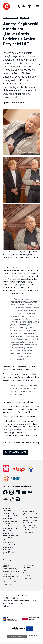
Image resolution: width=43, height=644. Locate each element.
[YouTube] (25, 492)
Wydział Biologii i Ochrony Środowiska (10, 515)
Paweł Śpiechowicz (16, 443)
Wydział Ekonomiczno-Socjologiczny (11, 522)
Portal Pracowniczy (10, 569)
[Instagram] (12, 492)
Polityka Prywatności (10, 582)
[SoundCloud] (6, 499)
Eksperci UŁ (7, 579)
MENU (37, 6)
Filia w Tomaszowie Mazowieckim (30, 521)
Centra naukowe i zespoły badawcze (30, 526)
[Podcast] (25, 499)
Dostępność (7, 584)
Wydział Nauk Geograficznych (9, 543)
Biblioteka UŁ (28, 530)
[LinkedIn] (19, 492)
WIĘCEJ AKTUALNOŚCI (15, 452)
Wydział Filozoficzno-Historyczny (11, 529)
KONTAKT (7, 606)
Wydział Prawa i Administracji (9, 553)
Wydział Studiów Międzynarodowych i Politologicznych (31, 513)
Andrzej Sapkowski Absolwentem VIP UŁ (19, 417)
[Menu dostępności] (30, 6)
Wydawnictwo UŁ (29, 533)
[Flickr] (31, 492)
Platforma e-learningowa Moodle (10, 575)
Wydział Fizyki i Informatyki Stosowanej (11, 534)
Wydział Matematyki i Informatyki (11, 539)
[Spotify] (19, 499)
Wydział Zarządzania (31, 518)
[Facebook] (6, 492)
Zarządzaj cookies (17, 637)
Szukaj (18, 6)
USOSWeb (7, 566)
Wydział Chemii (9, 518)
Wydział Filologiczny (10, 526)
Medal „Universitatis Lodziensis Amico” (19, 421)
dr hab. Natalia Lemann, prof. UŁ (16, 276)
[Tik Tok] (12, 499)
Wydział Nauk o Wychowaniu (9, 548)
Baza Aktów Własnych (11, 571)
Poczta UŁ (7, 563)
